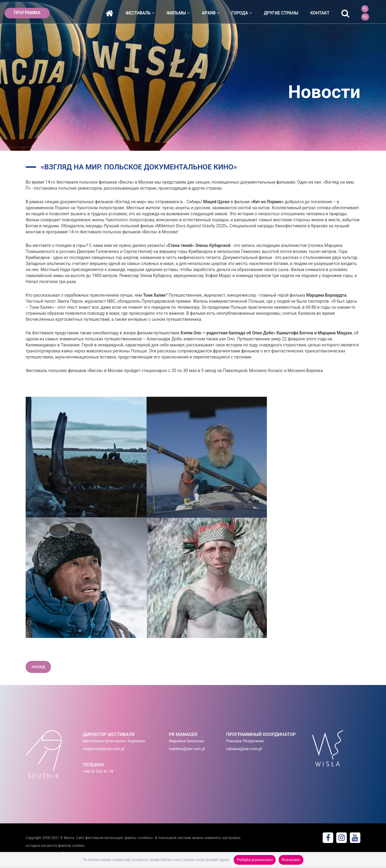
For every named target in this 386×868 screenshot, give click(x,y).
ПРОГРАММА (27, 13)
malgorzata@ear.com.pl (104, 749)
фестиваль (140, 13)
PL (365, 9)
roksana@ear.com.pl (244, 749)
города (242, 13)
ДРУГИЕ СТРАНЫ (281, 13)
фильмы (178, 13)
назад (38, 667)
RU (365, 17)
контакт (320, 13)
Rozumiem (291, 860)
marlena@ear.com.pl (187, 749)
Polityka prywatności (255, 860)
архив (210, 13)
